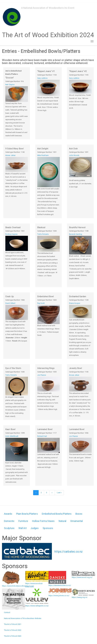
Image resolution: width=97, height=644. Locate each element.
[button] (17, 94)
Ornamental (76, 521)
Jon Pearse (42, 375)
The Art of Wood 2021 (13, 624)
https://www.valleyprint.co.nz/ (37, 606)
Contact (7, 612)
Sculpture (9, 528)
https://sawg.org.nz (79, 597)
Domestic (9, 521)
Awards (8, 514)
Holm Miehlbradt (12, 436)
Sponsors (48, 528)
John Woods (74, 155)
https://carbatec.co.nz (69, 552)
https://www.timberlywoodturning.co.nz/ (18, 586)
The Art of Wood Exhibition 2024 (48, 34)
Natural (63, 521)
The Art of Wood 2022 (13, 630)
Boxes (79, 514)
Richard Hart (42, 436)
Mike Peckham (43, 155)
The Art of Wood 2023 (13, 636)
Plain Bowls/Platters (27, 514)
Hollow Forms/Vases (43, 521)
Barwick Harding (76, 234)
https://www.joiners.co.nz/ (59, 596)
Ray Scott (41, 303)
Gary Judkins (42, 78)
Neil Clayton (10, 85)
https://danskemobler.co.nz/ (60, 585)
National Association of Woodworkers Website (23, 618)
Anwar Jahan (10, 155)
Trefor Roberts (43, 234)
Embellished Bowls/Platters (57, 514)
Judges (35, 528)
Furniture (23, 521)
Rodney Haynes (11, 234)
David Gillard (10, 303)
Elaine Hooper (75, 303)
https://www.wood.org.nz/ (82, 577)
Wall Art (23, 528)
